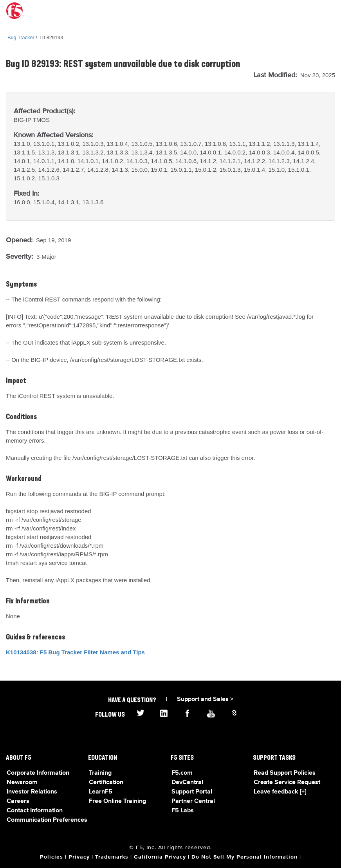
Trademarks (112, 857)
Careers (18, 801)
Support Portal (192, 792)
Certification (106, 783)
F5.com (182, 773)
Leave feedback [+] (280, 792)
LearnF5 (101, 792)
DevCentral (187, 783)
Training (100, 773)
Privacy (79, 857)
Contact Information (35, 811)
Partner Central (193, 801)
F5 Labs (183, 811)
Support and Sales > (205, 699)
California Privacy (160, 857)
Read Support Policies (285, 773)
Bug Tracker (21, 37)
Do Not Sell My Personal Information (244, 857)
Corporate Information (38, 773)
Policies (51, 857)
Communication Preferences (47, 820)
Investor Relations (32, 792)
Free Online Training (117, 801)
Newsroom (22, 783)
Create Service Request (287, 783)
